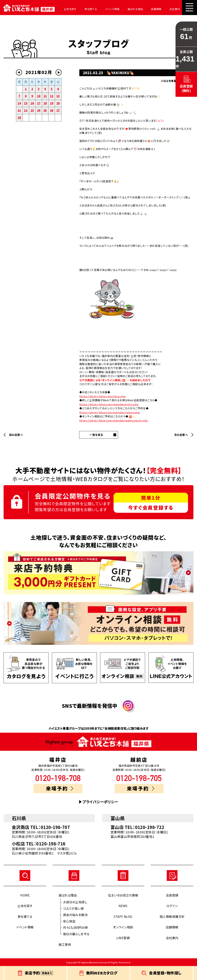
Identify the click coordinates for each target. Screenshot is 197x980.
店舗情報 (156, 9)
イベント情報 (112, 9)
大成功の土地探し (75, 902)
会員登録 (172, 895)
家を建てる (91, 9)
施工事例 (65, 944)
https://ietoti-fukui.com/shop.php (103, 396)
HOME (25, 895)
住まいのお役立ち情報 (123, 895)
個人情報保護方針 (172, 916)
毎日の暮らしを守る (76, 934)
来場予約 (60, 788)
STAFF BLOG (123, 916)
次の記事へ (181, 435)
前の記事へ (16, 435)
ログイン (172, 906)
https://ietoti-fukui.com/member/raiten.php (110, 412)
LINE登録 (123, 938)
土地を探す (70, 9)
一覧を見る (96, 435)
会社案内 (175, 9)
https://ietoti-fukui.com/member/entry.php (109, 404)
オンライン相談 (123, 927)
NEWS (123, 906)
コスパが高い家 (74, 908)
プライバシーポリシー (100, 802)
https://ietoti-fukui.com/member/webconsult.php (114, 420)
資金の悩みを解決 (75, 915)
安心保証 (69, 921)
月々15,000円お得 (75, 927)
